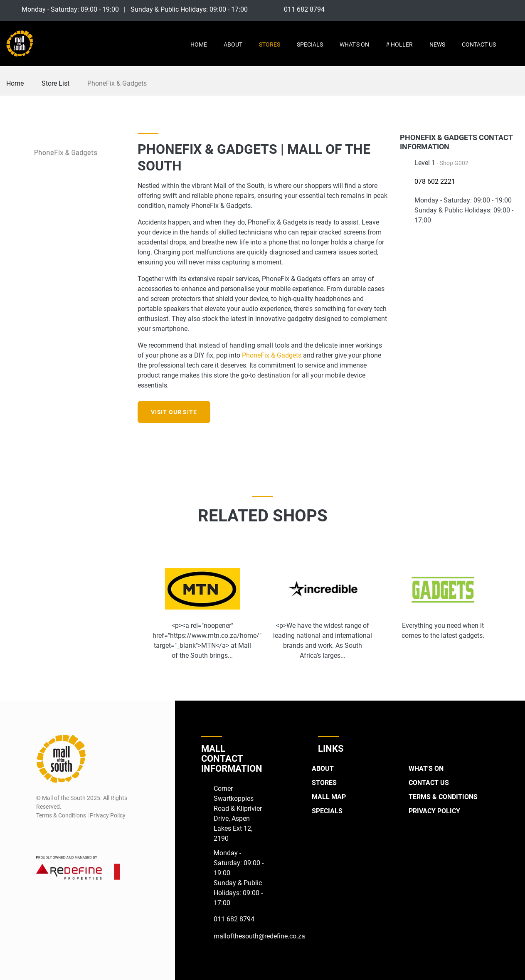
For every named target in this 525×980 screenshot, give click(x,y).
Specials (310, 44)
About (233, 44)
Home (199, 44)
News (437, 44)
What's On (354, 44)
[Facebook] (482, 9)
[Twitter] (513, 9)
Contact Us (479, 44)
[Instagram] (498, 9)
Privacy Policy (434, 811)
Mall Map (329, 797)
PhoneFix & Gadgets (272, 355)
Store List (55, 83)
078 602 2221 (435, 181)
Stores (270, 44)
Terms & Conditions (443, 797)
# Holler (399, 44)
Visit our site (174, 412)
